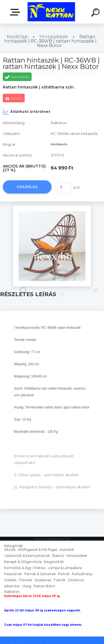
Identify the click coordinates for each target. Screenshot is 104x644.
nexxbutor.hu (16, 12)
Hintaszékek (54, 37)
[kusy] (64, 187)
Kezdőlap (17, 37)
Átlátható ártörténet (26, 112)
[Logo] (51, 12)
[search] (96, 13)
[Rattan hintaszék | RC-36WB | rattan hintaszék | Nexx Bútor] (52, 208)
